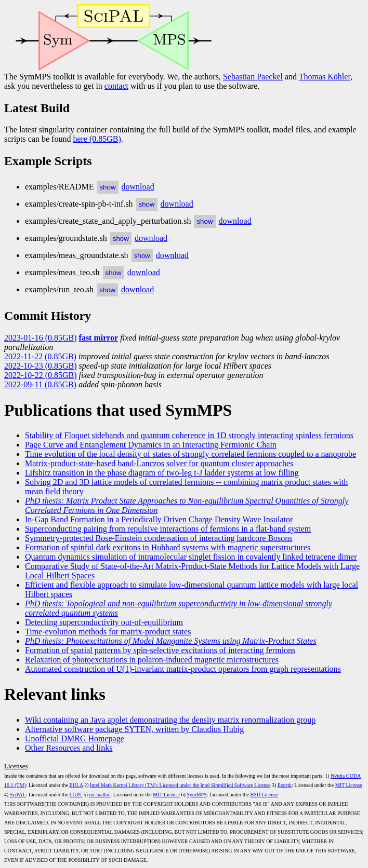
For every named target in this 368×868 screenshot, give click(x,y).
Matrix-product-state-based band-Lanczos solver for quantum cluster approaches (159, 463)
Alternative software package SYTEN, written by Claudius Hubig (134, 729)
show (107, 187)
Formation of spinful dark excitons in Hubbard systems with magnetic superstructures (168, 547)
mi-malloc (100, 795)
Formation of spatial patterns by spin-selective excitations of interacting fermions (160, 650)
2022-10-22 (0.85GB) (41, 375)
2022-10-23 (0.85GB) (41, 366)
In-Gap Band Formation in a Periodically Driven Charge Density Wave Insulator (159, 519)
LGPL (76, 795)
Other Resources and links (69, 748)
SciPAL (18, 795)
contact (116, 86)
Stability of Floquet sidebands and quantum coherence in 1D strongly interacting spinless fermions (189, 435)
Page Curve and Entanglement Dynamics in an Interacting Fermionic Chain (151, 445)
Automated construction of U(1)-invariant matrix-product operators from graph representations (183, 669)
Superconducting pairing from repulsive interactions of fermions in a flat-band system (168, 529)
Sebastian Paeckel (253, 77)
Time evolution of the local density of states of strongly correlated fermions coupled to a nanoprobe (190, 454)
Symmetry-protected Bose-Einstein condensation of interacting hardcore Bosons (159, 538)
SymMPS (196, 795)
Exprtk (285, 785)
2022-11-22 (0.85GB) (40, 356)
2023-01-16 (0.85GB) (41, 338)
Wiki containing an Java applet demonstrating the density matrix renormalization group (170, 720)
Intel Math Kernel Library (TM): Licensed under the (145, 785)
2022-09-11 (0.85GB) (40, 384)
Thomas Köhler (325, 77)
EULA (76, 785)
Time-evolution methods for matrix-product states (108, 632)
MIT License (349, 785)
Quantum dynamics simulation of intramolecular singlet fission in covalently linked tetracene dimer (191, 557)
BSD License (264, 795)
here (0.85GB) (97, 139)
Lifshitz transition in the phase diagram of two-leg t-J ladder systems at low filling (162, 473)
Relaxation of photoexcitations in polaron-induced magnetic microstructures (152, 660)
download (138, 187)
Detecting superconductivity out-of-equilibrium (104, 622)
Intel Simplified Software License (235, 785)
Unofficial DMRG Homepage (75, 738)
